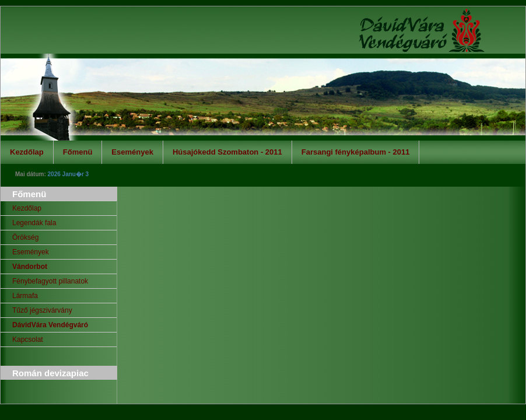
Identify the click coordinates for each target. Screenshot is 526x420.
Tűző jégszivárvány (42, 310)
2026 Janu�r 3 (69, 174)
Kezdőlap (27, 152)
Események (132, 152)
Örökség (25, 237)
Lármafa (25, 296)
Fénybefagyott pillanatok (50, 281)
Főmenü (78, 152)
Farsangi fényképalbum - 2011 (356, 152)
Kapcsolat (28, 339)
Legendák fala (34, 223)
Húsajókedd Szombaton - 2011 (227, 152)
